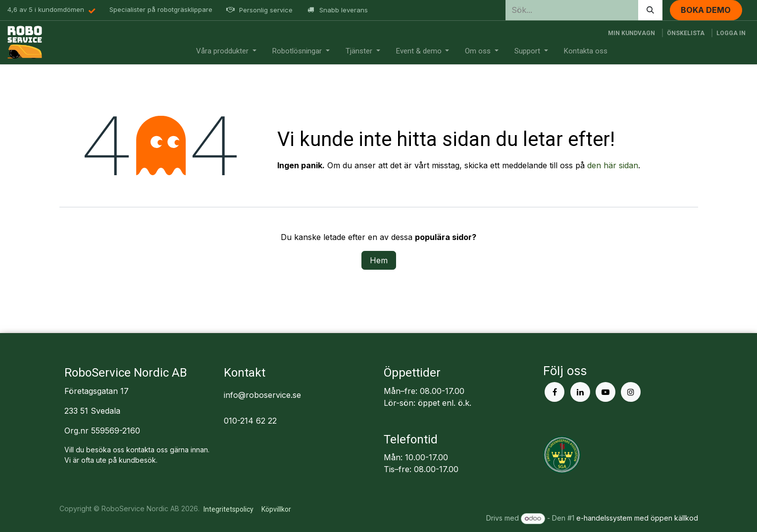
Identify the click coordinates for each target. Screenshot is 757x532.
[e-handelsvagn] (631, 33)
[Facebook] (555, 392)
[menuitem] (226, 51)
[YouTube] (606, 392)
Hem (379, 260)
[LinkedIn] (580, 392)
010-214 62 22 (250, 421)
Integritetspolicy (228, 509)
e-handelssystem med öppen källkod (637, 518)
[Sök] (650, 10)
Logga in (731, 33)
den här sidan (613, 165)
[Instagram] (631, 392)
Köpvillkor (276, 509)
